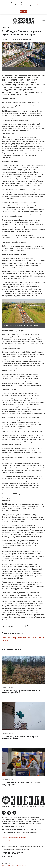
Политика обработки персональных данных (16, 841)
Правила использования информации (14, 837)
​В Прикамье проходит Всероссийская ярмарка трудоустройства (21, 784)
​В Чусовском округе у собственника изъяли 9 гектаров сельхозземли (21, 692)
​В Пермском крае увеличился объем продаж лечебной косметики (20, 738)
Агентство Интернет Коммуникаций (14, 865)
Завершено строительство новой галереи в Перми (23, 639)
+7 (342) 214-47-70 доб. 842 (13, 855)
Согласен (23, 11)
